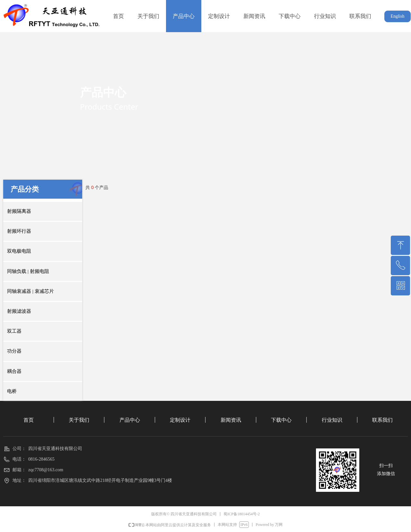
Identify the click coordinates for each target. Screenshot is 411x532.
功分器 (14, 351)
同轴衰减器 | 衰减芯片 (31, 291)
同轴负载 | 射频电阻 (28, 271)
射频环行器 (19, 231)
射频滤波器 (19, 311)
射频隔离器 (19, 211)
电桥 (12, 391)
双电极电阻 (19, 251)
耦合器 (14, 371)
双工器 (14, 331)
